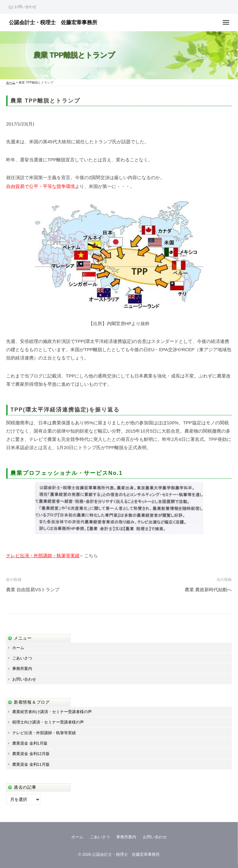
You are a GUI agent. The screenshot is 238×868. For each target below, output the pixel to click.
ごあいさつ (22, 658)
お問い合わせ (25, 7)
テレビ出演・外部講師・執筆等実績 (43, 556)
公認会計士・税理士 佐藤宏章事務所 (53, 22)
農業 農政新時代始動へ (208, 590)
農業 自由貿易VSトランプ (33, 590)
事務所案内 (22, 669)
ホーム (18, 648)
